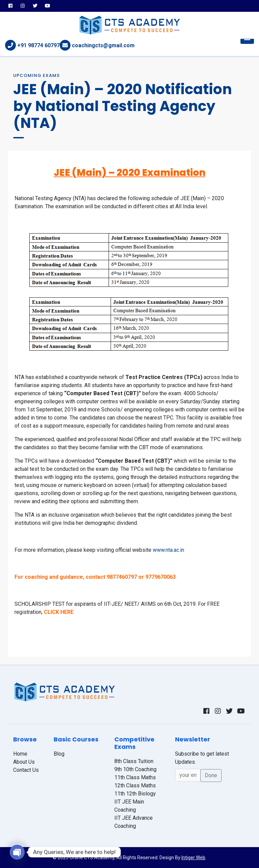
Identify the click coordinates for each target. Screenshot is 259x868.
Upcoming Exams (36, 75)
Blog (59, 754)
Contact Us (26, 770)
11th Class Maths (135, 777)
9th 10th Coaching (135, 769)
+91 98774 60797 (38, 45)
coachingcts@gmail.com (103, 45)
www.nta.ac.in (168, 550)
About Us (24, 762)
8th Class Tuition (134, 761)
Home (20, 754)
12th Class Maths (135, 785)
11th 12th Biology (135, 794)
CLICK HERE (59, 612)
